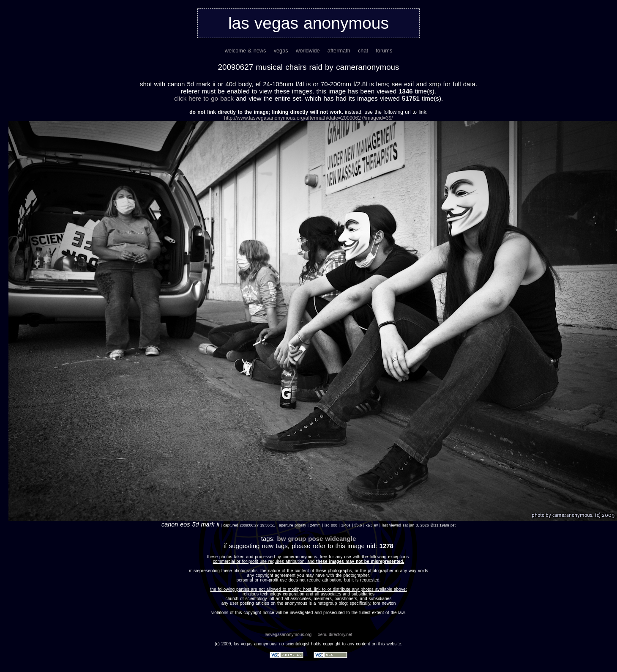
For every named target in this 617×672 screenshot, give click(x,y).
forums (384, 51)
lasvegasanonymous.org (288, 635)
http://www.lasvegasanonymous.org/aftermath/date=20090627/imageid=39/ (308, 118)
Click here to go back (204, 98)
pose (315, 539)
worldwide (308, 51)
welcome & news (246, 51)
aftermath (339, 51)
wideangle (341, 539)
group (297, 539)
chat (363, 51)
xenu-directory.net (335, 635)
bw (281, 539)
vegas (281, 51)
